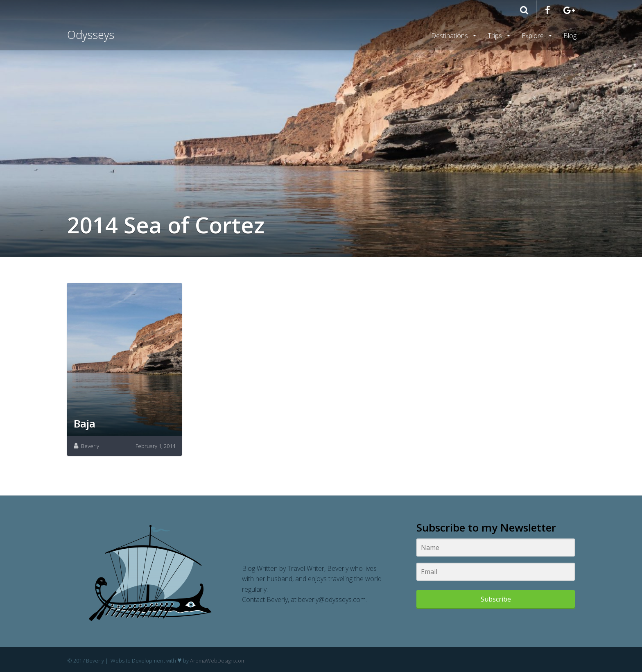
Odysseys (91, 35)
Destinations (450, 36)
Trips (496, 36)
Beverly (90, 446)
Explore (533, 36)
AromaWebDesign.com (218, 661)
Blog (570, 36)
